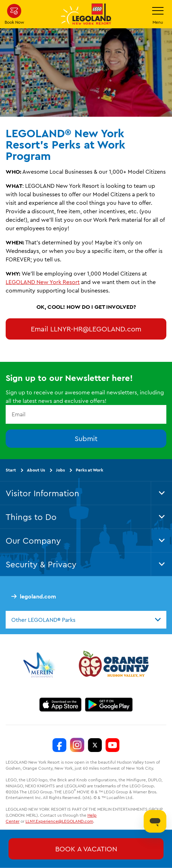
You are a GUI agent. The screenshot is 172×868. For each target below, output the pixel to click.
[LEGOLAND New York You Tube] (113, 745)
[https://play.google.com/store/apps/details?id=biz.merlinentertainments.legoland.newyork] (109, 705)
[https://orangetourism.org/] (113, 665)
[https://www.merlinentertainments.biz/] (40, 665)
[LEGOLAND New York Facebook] (59, 745)
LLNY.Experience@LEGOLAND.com (59, 821)
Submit (86, 438)
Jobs (60, 470)
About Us (36, 470)
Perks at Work (90, 470)
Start (11, 470)
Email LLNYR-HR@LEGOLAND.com (86, 329)
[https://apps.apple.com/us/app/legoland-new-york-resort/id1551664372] (60, 705)
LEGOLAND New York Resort (43, 282)
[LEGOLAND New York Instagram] (77, 745)
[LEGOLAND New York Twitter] (95, 745)
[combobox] (86, 620)
